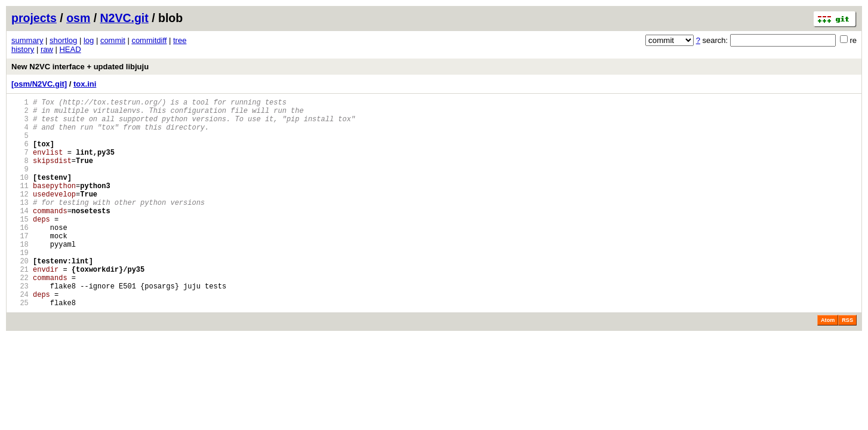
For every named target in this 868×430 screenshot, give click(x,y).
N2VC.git (124, 18)
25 (20, 347)
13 (20, 225)
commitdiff (149, 40)
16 (20, 256)
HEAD (70, 49)
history (23, 49)
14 (20, 236)
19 (20, 286)
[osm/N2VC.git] (39, 84)
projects (34, 18)
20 (20, 297)
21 (20, 307)
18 (20, 276)
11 (20, 205)
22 (20, 317)
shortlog (63, 40)
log (89, 40)
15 (20, 246)
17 (20, 266)
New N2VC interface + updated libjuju (80, 67)
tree (180, 40)
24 (20, 337)
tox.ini (85, 84)
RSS (847, 365)
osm (78, 18)
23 (20, 327)
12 (20, 215)
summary (27, 40)
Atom (828, 365)
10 (20, 195)
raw (47, 49)
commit (113, 40)
